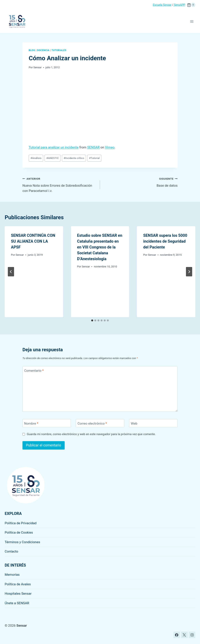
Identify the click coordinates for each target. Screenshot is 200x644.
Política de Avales (18, 584)
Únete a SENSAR (17, 603)
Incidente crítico (74, 158)
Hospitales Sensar (18, 593)
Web (134, 423)
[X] (184, 635)
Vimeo (110, 147)
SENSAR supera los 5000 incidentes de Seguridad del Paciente (165, 241)
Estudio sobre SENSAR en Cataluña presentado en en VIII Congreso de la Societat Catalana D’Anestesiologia (100, 247)
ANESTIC (52, 158)
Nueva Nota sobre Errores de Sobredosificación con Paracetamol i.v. (60, 184)
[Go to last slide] (11, 272)
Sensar (37, 67)
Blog (32, 50)
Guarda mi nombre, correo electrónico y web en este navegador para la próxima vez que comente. (91, 434)
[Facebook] (177, 635)
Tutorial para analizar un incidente (54, 147)
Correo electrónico (92, 423)
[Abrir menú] (192, 21)
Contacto (11, 551)
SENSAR (93, 147)
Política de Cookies (19, 532)
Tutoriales (59, 50)
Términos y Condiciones (22, 542)
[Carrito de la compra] (191, 5)
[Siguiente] (189, 272)
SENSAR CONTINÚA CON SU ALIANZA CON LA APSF (33, 241)
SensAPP (179, 5)
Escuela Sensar (162, 5)
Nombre (31, 423)
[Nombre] (47, 423)
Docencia (43, 50)
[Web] (153, 423)
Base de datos (140, 182)
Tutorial (94, 158)
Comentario (34, 371)
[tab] (92, 320)
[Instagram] (192, 635)
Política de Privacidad (21, 523)
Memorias (12, 575)
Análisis (36, 158)
